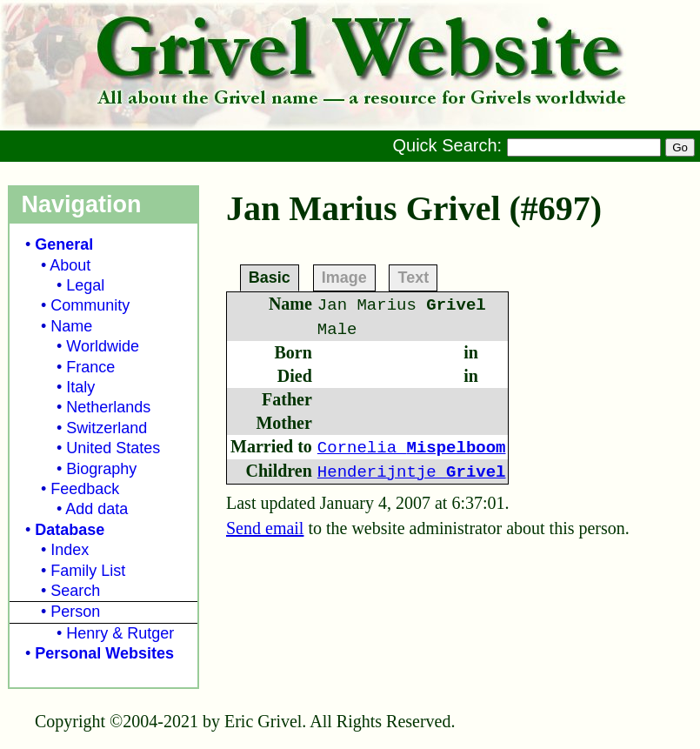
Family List (88, 571)
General (64, 244)
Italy (80, 387)
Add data (97, 509)
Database (70, 530)
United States (113, 448)
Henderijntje (412, 472)
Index (70, 550)
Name (71, 326)
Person (75, 612)
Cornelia (412, 448)
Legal (85, 285)
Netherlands (108, 407)
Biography (101, 469)
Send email (265, 528)
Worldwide (103, 346)
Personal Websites (104, 653)
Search (75, 591)
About (70, 265)
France (90, 367)
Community (90, 305)
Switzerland (107, 428)
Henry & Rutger (120, 633)
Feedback (85, 489)
